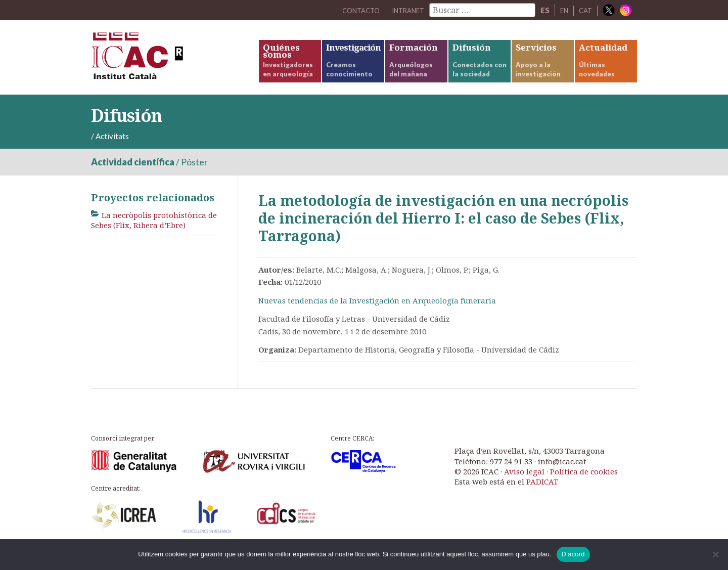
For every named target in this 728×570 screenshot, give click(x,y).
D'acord (573, 554)
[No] (715, 554)
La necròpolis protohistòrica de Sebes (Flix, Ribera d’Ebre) (154, 233)
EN (562, 10)
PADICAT (542, 495)
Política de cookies (584, 484)
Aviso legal (524, 484)
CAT (585, 10)
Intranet (401, 10)
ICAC (167, 64)
